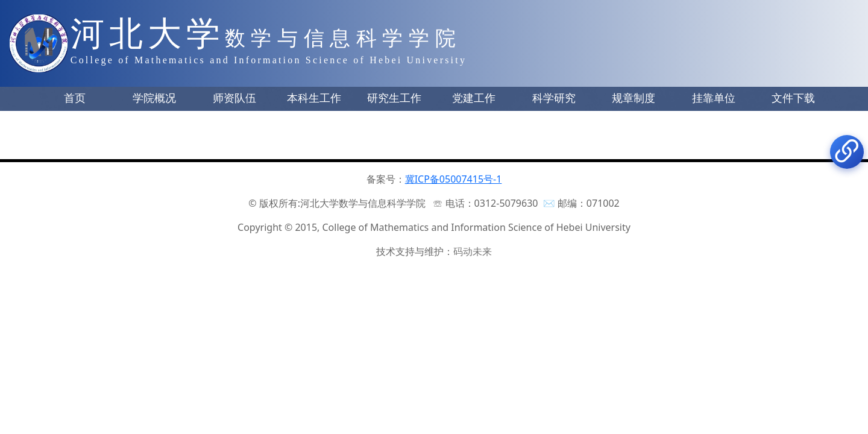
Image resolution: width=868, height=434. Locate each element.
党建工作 (474, 98)
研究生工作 (394, 98)
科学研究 (554, 98)
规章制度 (634, 98)
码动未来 (473, 251)
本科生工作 (314, 98)
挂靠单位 (714, 98)
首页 (75, 98)
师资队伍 (234, 98)
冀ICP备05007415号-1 (454, 179)
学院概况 (154, 98)
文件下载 (793, 98)
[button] (75, 99)
